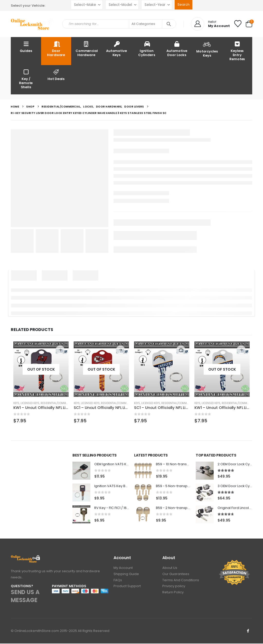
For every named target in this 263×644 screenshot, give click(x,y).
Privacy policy (174, 588)
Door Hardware (56, 49)
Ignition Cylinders (147, 49)
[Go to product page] (41, 369)
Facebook (248, 631)
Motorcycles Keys (207, 49)
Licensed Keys (30, 403)
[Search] (169, 24)
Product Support (127, 588)
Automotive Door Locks (177, 49)
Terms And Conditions (181, 582)
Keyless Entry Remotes (237, 51)
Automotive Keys (116, 49)
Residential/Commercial (58, 403)
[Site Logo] (33, 24)
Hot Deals (56, 75)
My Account (123, 569)
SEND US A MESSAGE (25, 597)
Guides (26, 47)
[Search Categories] (146, 24)
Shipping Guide (126, 575)
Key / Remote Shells (26, 79)
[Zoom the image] (26, 558)
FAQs (118, 582)
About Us (170, 569)
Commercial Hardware (87, 49)
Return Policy (173, 594)
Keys (16, 403)
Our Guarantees (176, 575)
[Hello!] (210, 24)
